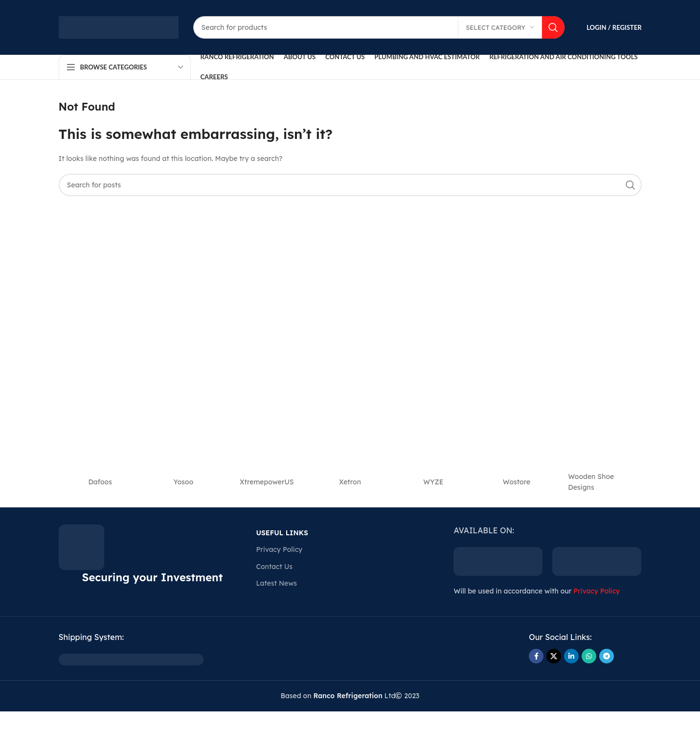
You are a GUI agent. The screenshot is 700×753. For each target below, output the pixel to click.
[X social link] (554, 656)
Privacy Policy (279, 549)
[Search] (379, 27)
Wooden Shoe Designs (591, 482)
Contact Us (274, 567)
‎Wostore (517, 482)
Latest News (276, 583)
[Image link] (131, 659)
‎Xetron (350, 482)
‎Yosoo (184, 482)
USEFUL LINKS (282, 533)
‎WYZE (433, 482)
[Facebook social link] (536, 656)
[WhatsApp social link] (589, 656)
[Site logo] (119, 27)
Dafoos (100, 482)
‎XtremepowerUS (267, 482)
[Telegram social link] (607, 656)
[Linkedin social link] (571, 656)
